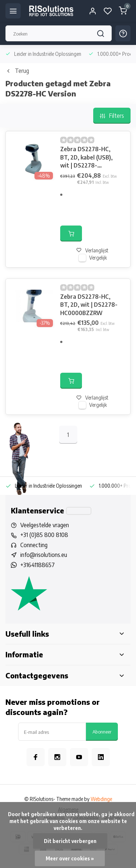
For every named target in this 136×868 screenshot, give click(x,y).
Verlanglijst (92, 250)
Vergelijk (98, 258)
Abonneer (102, 731)
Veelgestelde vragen (45, 525)
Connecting (34, 545)
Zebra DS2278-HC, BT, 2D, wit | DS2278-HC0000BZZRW (89, 305)
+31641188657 (38, 565)
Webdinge (101, 799)
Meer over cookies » (70, 858)
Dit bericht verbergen (70, 841)
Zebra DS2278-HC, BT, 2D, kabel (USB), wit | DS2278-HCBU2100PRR (86, 157)
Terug (17, 71)
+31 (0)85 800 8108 (44, 535)
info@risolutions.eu (44, 555)
